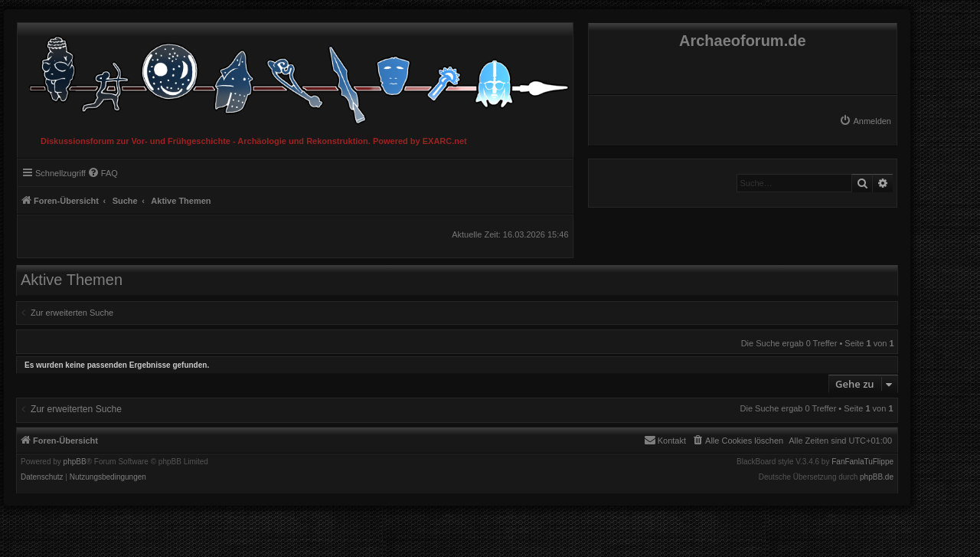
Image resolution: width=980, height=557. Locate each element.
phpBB (75, 462)
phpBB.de (877, 477)
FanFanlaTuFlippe (862, 462)
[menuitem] (865, 121)
